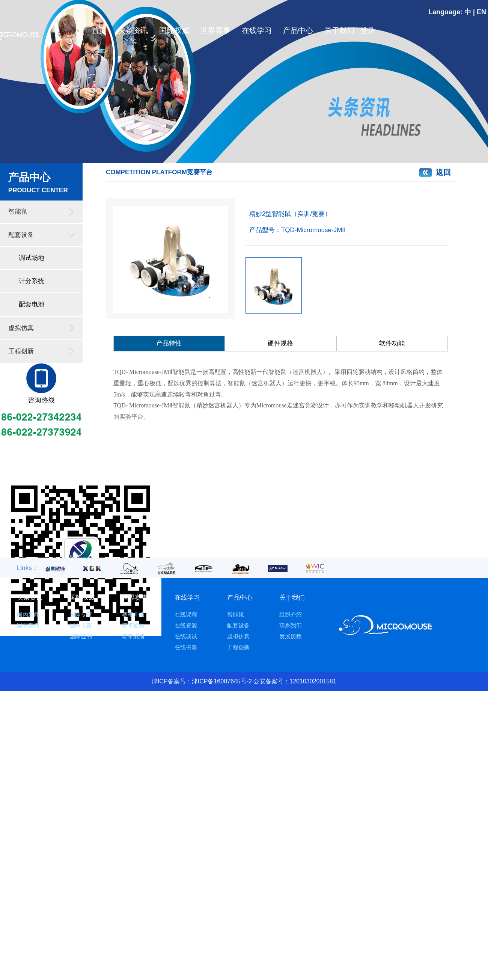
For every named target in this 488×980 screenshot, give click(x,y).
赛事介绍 (133, 614)
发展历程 (291, 636)
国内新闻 (28, 614)
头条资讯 (133, 30)
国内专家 (81, 625)
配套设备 (21, 235)
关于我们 (339, 30)
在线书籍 (186, 647)
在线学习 (257, 30)
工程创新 (21, 351)
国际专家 (81, 614)
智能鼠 (18, 212)
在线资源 (186, 625)
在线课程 (186, 614)
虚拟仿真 (21, 328)
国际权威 (174, 30)
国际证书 (81, 636)
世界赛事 (215, 30)
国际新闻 (28, 625)
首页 (99, 30)
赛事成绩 (133, 636)
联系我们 (291, 625)
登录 (365, 30)
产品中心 (298, 30)
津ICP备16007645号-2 (222, 681)
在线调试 (186, 636)
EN (481, 12)
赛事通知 (133, 625)
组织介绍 (291, 614)
